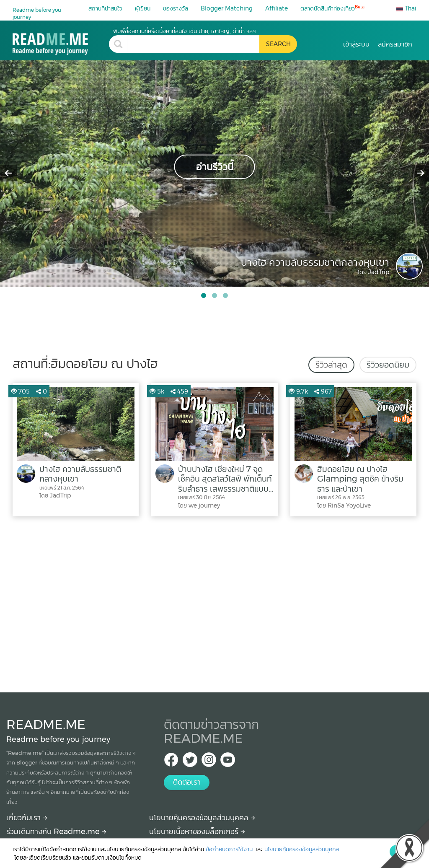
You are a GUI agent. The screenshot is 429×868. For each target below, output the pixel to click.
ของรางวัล (176, 8)
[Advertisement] (214, 602)
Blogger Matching (227, 8)
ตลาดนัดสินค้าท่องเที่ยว (332, 8)
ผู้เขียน (143, 8)
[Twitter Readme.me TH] (190, 762)
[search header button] (278, 44)
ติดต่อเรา (187, 782)
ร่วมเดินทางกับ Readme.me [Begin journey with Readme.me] (56, 832)
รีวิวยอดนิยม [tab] (388, 365)
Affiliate (277, 8)
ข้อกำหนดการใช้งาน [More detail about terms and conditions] (229, 849)
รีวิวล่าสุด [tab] (331, 365)
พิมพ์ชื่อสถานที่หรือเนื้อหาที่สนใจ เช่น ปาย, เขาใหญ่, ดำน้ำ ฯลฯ (184, 31)
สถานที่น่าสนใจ (105, 8)
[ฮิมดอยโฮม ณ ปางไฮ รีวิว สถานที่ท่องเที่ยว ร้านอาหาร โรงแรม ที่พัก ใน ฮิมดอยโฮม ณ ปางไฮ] (61, 41)
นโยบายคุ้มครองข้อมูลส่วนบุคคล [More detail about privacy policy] (202, 818)
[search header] (193, 44)
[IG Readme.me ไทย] (209, 762)
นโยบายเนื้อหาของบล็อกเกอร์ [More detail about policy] (197, 832)
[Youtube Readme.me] (228, 762)
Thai (406, 8)
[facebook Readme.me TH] (171, 762)
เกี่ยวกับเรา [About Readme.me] (27, 818)
